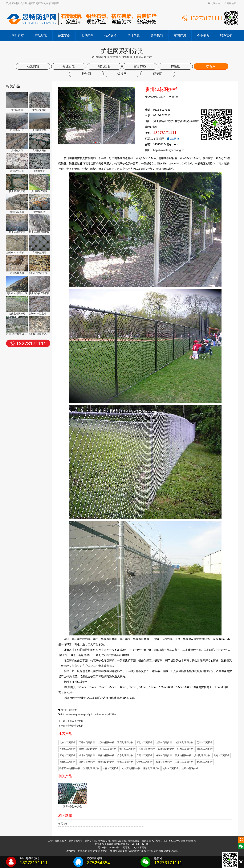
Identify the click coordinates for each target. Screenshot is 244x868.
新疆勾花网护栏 (164, 762)
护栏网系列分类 (120, 57)
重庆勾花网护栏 (125, 742)
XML (136, 844)
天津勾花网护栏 (87, 742)
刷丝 (90, 851)
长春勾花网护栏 (111, 768)
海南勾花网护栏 (164, 755)
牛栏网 (104, 851)
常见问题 (87, 36)
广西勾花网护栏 (144, 755)
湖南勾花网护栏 (106, 755)
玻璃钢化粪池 (171, 851)
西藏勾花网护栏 (67, 762)
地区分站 (214, 3)
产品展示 (41, 36)
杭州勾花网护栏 (171, 768)
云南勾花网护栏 (222, 755)
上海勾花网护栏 (106, 742)
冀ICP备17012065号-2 (109, 848)
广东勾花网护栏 (125, 755)
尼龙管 (96, 851)
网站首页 (18, 36)
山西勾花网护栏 (164, 742)
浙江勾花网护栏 (128, 749)
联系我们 (226, 36)
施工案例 (64, 36)
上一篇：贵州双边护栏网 (71, 721)
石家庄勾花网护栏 (184, 762)
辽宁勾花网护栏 (205, 742)
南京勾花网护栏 (151, 768)
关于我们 (157, 36)
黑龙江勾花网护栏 (88, 749)
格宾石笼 (83, 851)
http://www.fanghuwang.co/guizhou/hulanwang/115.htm (89, 714)
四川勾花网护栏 (183, 755)
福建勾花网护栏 (166, 749)
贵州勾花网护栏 (69, 710)
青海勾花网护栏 (125, 762)
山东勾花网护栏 (205, 749)
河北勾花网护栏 (144, 742)
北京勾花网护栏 (67, 742)
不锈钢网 (112, 851)
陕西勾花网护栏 (87, 762)
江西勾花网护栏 (185, 749)
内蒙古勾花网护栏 (184, 742)
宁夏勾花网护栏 (144, 762)
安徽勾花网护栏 (147, 749)
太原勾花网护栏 (205, 762)
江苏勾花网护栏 (108, 749)
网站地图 (230, 3)
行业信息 (134, 36)
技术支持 (110, 36)
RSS (145, 844)
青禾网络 (140, 848)
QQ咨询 (173, 139)
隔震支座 (122, 851)
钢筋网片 (159, 851)
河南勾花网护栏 (67, 755)
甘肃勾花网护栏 (106, 762)
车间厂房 (180, 36)
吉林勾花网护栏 (67, 749)
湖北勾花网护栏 (87, 755)
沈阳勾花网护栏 (91, 768)
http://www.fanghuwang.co (169, 150)
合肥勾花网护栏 (190, 768)
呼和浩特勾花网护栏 (70, 768)
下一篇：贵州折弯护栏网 (71, 726)
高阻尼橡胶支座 (136, 851)
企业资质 (203, 36)
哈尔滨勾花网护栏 (131, 768)
